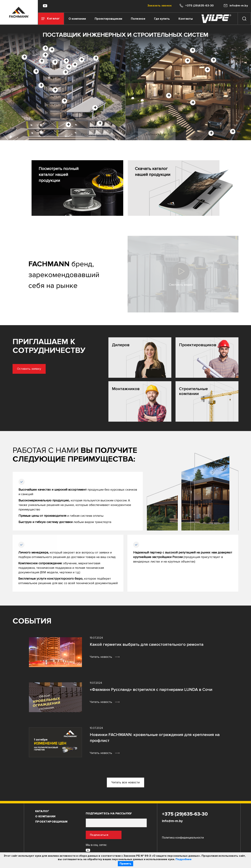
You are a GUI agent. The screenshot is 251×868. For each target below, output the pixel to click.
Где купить (162, 19)
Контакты (186, 19)
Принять (125, 864)
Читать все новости (125, 782)
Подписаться (99, 835)
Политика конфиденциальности (183, 838)
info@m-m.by (172, 821)
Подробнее (184, 859)
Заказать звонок (160, 6)
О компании (77, 19)
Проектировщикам (108, 19)
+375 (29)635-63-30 (185, 814)
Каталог (42, 811)
